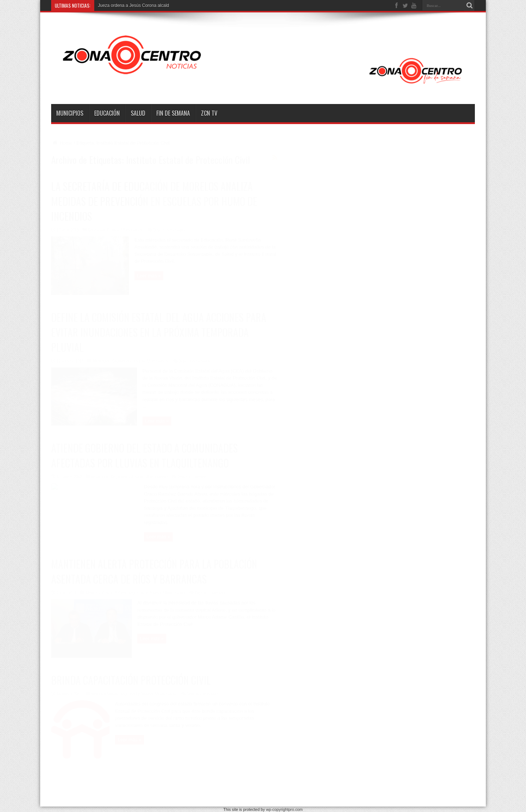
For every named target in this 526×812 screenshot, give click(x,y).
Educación (107, 113)
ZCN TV (209, 113)
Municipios (70, 113)
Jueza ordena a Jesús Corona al (129, 5)
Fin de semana (173, 113)
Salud (138, 113)
